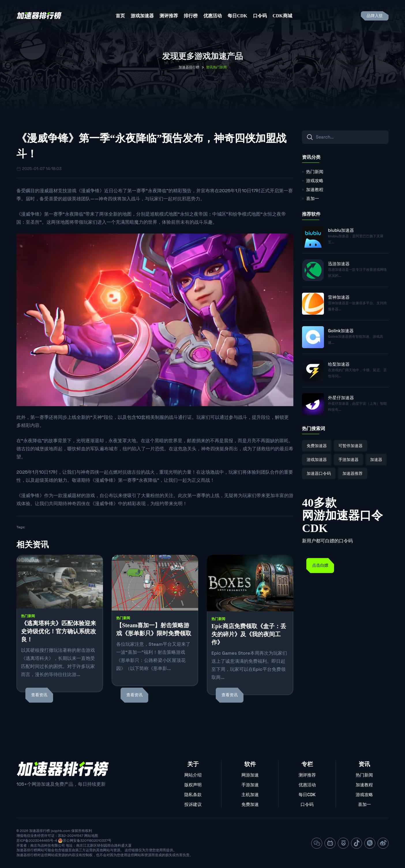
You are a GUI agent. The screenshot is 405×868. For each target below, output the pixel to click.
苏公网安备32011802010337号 (87, 841)
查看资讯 (39, 695)
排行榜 (191, 16)
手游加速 (250, 785)
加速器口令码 (319, 473)
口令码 (260, 16)
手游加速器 (348, 460)
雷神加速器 (339, 297)
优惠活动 (213, 16)
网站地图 (91, 836)
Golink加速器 (341, 331)
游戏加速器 (142, 16)
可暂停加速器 (350, 446)
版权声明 (193, 785)
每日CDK (237, 16)
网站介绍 (193, 775)
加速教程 (315, 190)
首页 (120, 16)
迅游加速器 (339, 264)
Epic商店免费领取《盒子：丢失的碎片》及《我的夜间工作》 (249, 634)
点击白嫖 (320, 565)
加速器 (376, 460)
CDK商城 (282, 16)
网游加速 (250, 775)
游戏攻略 (315, 181)
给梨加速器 (339, 364)
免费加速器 (317, 446)
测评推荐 (169, 16)
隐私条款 (193, 795)
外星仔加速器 (341, 398)
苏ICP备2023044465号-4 (37, 841)
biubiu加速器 (341, 230)
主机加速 (250, 795)
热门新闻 (28, 616)
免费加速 (250, 804)
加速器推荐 (352, 473)
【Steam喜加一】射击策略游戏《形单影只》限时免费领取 (154, 629)
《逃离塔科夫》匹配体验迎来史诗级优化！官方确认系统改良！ (59, 631)
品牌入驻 (375, 16)
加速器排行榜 (189, 67)
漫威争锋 (90, 191)
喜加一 (313, 198)
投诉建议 (193, 804)
